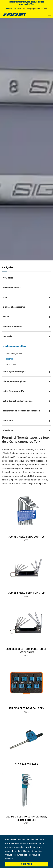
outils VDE (8, 421)
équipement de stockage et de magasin (22, 411)
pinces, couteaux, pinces (15, 381)
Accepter (26, 864)
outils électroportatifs (13, 391)
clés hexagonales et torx (25, 127)
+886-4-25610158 (13, 9)
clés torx (10, 359)
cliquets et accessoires (14, 307)
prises (6, 317)
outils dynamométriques (14, 372)
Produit (27, 123)
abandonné (8, 430)
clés (5, 297)
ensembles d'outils (12, 287)
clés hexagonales (14, 354)
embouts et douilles (12, 327)
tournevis (7, 336)
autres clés (11, 364)
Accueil (17, 123)
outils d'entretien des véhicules (18, 401)
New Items (8, 278)
